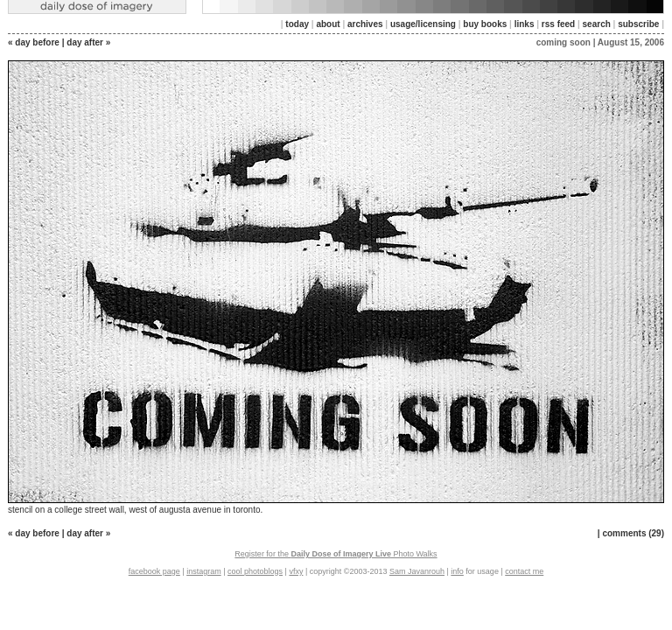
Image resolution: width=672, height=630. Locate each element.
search (597, 24)
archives (365, 24)
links (525, 24)
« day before (34, 42)
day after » (88, 42)
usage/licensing (423, 24)
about (328, 24)
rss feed (558, 24)
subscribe (638, 24)
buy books (485, 24)
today (297, 24)
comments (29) (633, 533)
